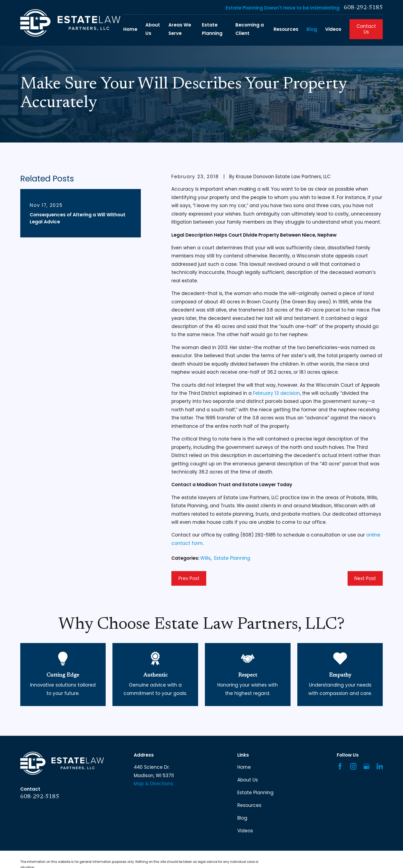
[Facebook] (340, 766)
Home (244, 767)
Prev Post (189, 578)
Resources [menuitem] (286, 29)
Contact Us (366, 29)
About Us (248, 780)
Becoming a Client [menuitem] (250, 29)
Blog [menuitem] (312, 29)
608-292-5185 (363, 8)
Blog (242, 818)
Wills (205, 558)
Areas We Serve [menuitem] (180, 29)
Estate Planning (232, 558)
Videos (245, 831)
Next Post (365, 578)
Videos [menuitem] (333, 29)
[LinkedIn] (380, 766)
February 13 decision (277, 393)
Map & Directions (154, 784)
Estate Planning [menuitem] (212, 29)
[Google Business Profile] (367, 766)
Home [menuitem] (130, 29)
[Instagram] (353, 766)
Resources (249, 805)
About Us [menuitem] (153, 29)
